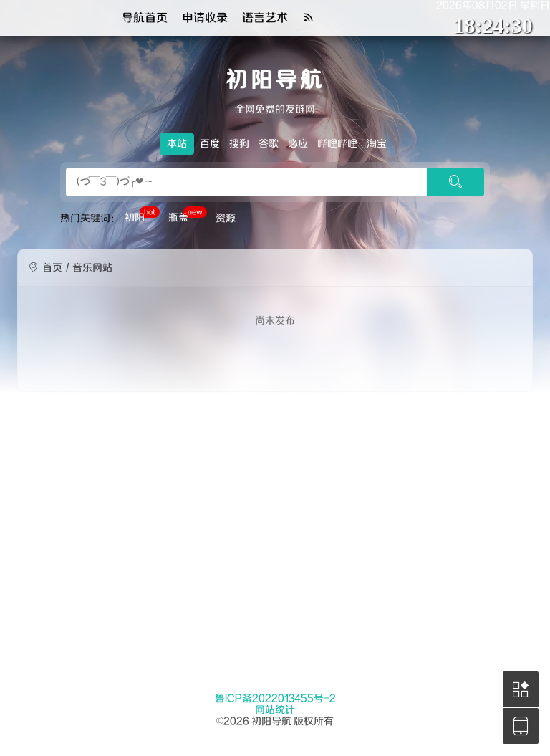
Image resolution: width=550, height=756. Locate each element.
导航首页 (145, 18)
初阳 (142, 216)
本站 (177, 144)
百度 (210, 144)
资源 (226, 219)
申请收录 (205, 18)
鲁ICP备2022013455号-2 (275, 699)
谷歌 (269, 144)
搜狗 (239, 144)
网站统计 (275, 710)
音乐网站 (92, 268)
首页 (52, 268)
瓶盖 (188, 216)
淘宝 (377, 144)
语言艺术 (265, 18)
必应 (298, 144)
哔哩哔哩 (337, 144)
